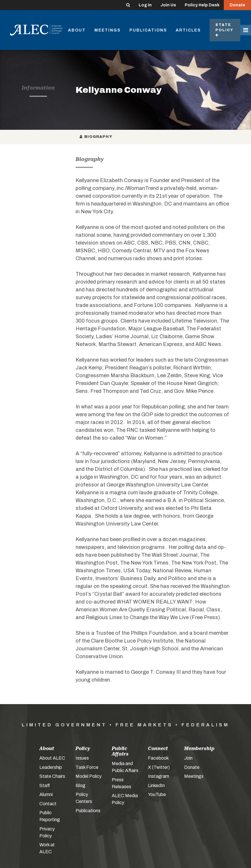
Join (188, 758)
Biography (96, 137)
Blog (80, 785)
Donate (237, 5)
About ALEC (52, 758)
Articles (188, 30)
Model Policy (89, 776)
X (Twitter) (159, 767)
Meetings (108, 30)
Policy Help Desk (202, 5)
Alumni (46, 794)
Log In (145, 5)
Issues (82, 758)
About (77, 30)
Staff (45, 785)
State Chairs (52, 776)
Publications (148, 30)
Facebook (158, 758)
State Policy (225, 30)
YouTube (157, 794)
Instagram (159, 776)
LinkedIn (156, 785)
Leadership (51, 767)
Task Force (87, 767)
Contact (48, 804)
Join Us (168, 5)
